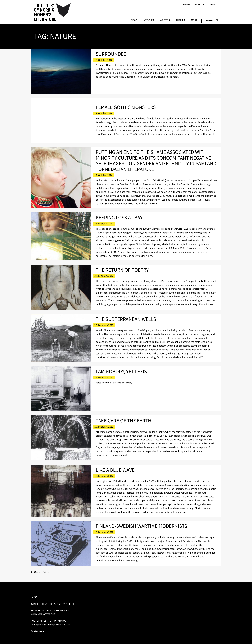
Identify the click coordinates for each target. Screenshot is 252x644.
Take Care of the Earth (124, 421)
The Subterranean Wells (126, 319)
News (134, 20)
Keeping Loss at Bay (119, 218)
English (199, 5)
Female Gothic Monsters (126, 107)
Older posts (42, 572)
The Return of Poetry (122, 270)
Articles (149, 20)
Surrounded (111, 54)
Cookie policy (38, 631)
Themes (180, 20)
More (194, 20)
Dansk (187, 5)
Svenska (213, 5)
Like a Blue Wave (115, 470)
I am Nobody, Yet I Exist (123, 371)
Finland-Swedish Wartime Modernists (141, 526)
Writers (165, 20)
